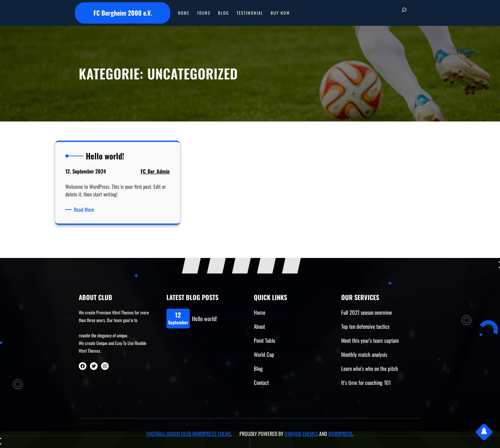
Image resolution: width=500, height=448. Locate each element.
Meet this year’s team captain (370, 340)
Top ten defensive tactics (365, 326)
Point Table (265, 340)
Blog (258, 368)
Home (260, 312)
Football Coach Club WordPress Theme (189, 434)
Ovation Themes (301, 434)
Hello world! (205, 319)
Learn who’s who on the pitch (370, 368)
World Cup (264, 354)
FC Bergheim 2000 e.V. (123, 13)
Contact (261, 382)
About (259, 326)
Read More (85, 209)
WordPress (340, 434)
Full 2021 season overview (367, 312)
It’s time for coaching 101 (366, 382)
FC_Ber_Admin (155, 171)
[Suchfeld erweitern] (404, 13)
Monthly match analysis (364, 354)
